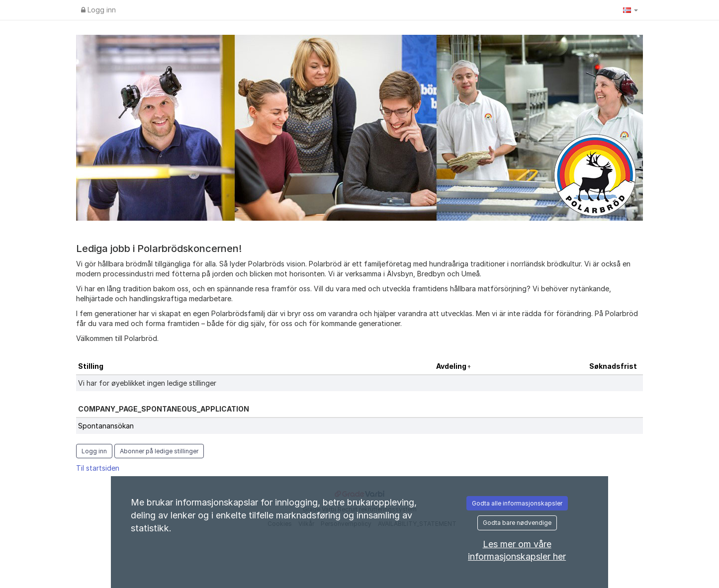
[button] (630, 10)
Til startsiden (98, 468)
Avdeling (452, 366)
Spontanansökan (106, 426)
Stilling (91, 366)
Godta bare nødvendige (517, 523)
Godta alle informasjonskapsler (517, 503)
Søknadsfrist (613, 366)
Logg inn (98, 10)
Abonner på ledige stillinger (159, 451)
